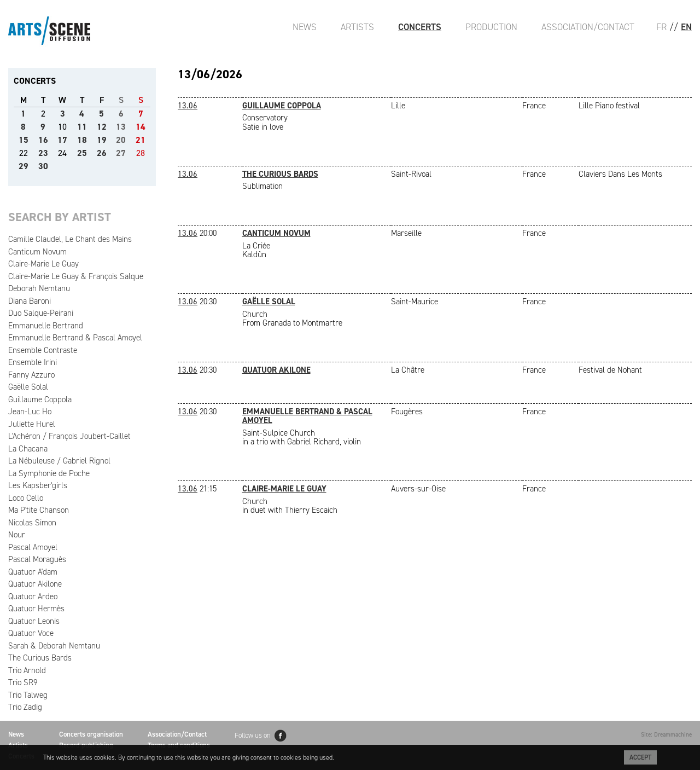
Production (491, 27)
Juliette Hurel (32, 424)
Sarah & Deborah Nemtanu (54, 646)
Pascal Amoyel (33, 547)
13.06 (188, 106)
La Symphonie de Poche (49, 473)
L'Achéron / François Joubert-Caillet (69, 436)
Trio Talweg (28, 695)
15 (24, 140)
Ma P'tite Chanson (39, 510)
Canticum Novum (37, 252)
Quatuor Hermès (36, 609)
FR (661, 27)
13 (121, 127)
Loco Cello (26, 498)
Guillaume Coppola (40, 400)
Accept (640, 757)
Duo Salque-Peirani (41, 313)
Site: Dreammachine (666, 735)
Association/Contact (588, 27)
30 (43, 166)
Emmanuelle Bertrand (46, 326)
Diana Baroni (30, 301)
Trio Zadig (25, 707)
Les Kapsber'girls (38, 485)
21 (141, 140)
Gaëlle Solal (28, 387)
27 (121, 153)
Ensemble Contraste (43, 350)
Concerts (420, 27)
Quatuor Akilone (35, 584)
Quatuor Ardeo (33, 597)
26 (102, 153)
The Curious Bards (40, 658)
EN (686, 27)
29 (24, 166)
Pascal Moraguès (37, 559)
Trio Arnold (27, 670)
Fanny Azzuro (31, 375)
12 (102, 127)
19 (102, 140)
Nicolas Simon (32, 523)
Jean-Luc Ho (30, 412)
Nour (17, 535)
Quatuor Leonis (34, 621)
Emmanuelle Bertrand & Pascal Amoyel (75, 338)
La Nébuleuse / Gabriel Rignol (59, 461)
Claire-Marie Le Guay (43, 264)
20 (121, 140)
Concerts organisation (91, 734)
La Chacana (28, 449)
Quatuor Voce (31, 633)
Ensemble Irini (33, 362)
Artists (357, 27)
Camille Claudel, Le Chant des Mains (70, 239)
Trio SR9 (23, 682)
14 (141, 127)
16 (43, 140)
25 (82, 153)
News (305, 27)
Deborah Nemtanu (39, 288)
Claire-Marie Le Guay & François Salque (76, 276)
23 (43, 153)
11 (82, 127)
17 (62, 140)
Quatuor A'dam (33, 572)
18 (82, 140)
